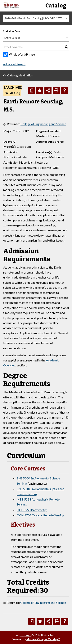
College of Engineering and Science (43, 124)
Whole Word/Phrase (22, 54)
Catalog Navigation (20, 75)
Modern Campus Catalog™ (43, 639)
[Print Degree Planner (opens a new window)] (31, 91)
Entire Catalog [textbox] (12, 38)
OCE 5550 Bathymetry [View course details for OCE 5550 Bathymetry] (32, 510)
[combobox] (36, 18)
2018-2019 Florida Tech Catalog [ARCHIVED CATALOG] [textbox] (36, 18)
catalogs (25, 635)
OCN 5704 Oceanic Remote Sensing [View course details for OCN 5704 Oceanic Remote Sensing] (40, 515)
